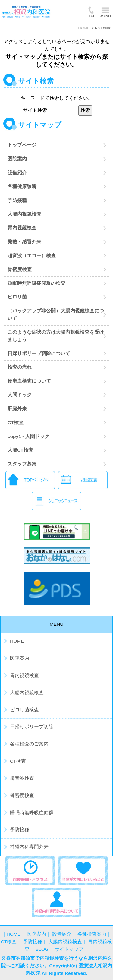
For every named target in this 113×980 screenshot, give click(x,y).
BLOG (42, 949)
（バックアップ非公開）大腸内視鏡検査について (56, 314)
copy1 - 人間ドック (28, 436)
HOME (17, 641)
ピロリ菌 (17, 297)
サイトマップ (69, 949)
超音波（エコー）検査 (32, 255)
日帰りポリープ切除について (39, 353)
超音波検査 (22, 778)
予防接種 (17, 200)
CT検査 (16, 422)
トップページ (22, 145)
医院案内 (17, 159)
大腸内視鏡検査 (24, 214)
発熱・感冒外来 (27, 242)
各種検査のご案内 (29, 744)
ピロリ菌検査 (24, 710)
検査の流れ (20, 367)
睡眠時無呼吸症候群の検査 (36, 283)
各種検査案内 (92, 934)
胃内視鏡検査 (22, 228)
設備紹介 (17, 173)
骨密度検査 (20, 269)
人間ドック (20, 395)
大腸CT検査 (20, 450)
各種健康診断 (22, 186)
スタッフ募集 (22, 464)
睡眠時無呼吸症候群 (32, 813)
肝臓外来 (17, 409)
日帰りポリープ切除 (32, 727)
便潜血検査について (29, 381)
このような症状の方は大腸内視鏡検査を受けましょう (56, 336)
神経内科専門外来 (29, 847)
